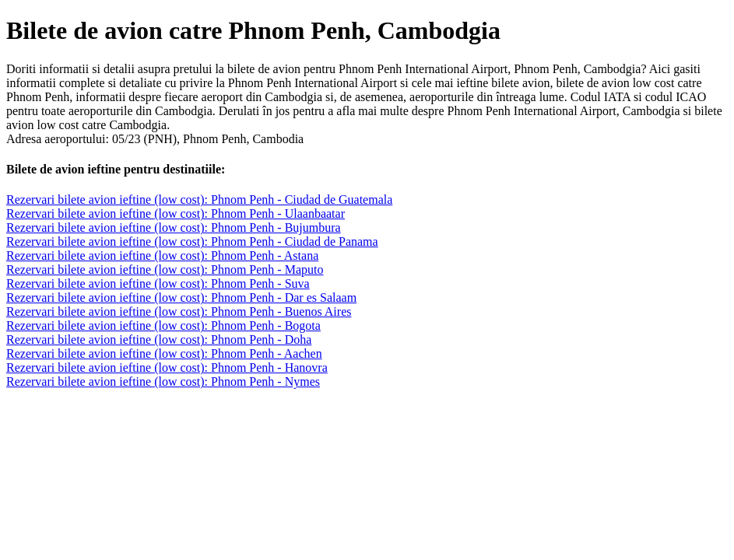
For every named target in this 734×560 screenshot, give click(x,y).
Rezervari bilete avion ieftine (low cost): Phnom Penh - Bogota (163, 325)
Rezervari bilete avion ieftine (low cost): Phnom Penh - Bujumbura (174, 227)
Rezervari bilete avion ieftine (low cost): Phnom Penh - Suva (158, 283)
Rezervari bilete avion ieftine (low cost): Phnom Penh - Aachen (164, 353)
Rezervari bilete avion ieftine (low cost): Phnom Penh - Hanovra (167, 367)
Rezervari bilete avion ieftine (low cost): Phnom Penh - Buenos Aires (179, 311)
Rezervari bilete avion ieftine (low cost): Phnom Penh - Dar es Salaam (181, 297)
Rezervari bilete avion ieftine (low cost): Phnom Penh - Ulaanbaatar (176, 213)
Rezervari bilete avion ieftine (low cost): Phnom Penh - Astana (162, 255)
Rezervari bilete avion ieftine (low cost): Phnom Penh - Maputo (165, 269)
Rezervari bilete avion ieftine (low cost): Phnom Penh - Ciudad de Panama (192, 241)
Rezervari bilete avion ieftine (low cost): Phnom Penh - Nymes (163, 381)
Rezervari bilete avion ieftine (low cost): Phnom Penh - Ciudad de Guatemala (199, 199)
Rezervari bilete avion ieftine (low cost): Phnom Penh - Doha (159, 339)
